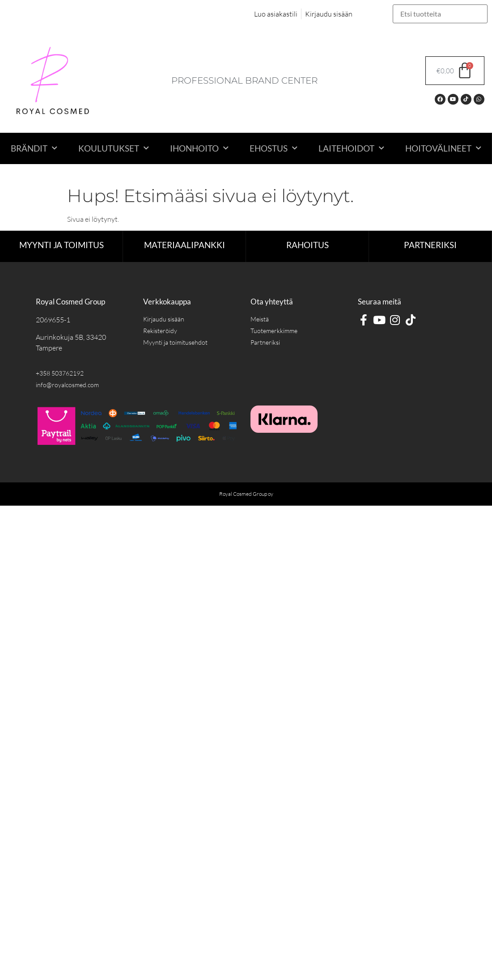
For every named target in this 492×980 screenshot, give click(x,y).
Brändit (34, 148)
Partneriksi (430, 245)
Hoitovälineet (443, 148)
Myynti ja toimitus (61, 245)
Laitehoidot (351, 148)
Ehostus (274, 148)
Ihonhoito (199, 148)
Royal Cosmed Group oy (246, 494)
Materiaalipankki (184, 245)
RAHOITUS (307, 245)
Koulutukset (114, 148)
